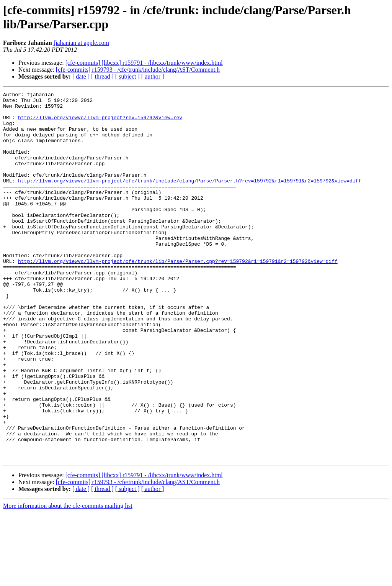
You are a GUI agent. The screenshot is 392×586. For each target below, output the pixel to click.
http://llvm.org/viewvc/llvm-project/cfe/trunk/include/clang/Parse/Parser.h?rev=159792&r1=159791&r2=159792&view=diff (190, 199)
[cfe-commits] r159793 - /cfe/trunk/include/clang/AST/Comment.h (138, 70)
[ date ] (81, 76)
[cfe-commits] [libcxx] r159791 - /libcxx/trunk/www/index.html (144, 63)
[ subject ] (127, 76)
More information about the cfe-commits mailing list (68, 579)
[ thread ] (102, 76)
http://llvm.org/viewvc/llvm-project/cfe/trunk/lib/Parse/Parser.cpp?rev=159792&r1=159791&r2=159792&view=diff (178, 295)
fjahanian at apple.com (81, 43)
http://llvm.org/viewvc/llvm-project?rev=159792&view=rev (100, 123)
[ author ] (153, 76)
